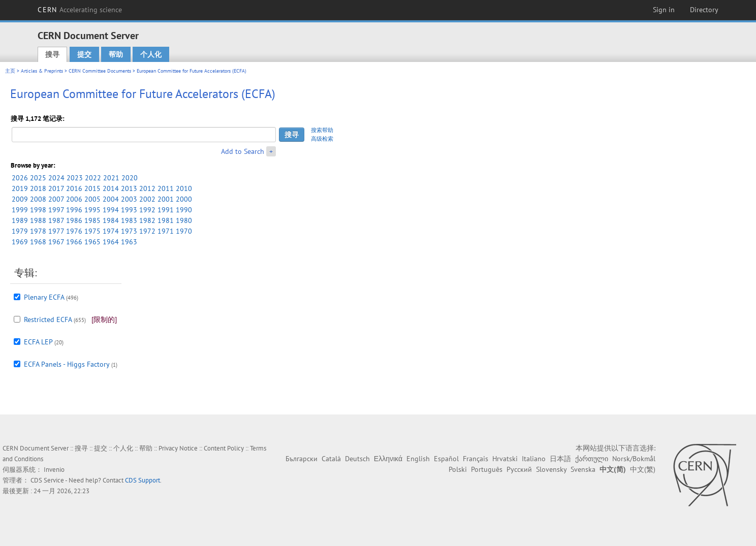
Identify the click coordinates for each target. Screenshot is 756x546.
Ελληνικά (388, 459)
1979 (20, 231)
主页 (10, 71)
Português (487, 469)
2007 (56, 199)
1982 (147, 220)
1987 (56, 220)
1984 (111, 220)
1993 (129, 210)
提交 (84, 54)
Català (331, 459)
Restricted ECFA (48, 319)
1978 (38, 231)
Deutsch (357, 459)
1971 (166, 231)
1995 (92, 210)
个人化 (151, 54)
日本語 (560, 459)
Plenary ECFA (44, 297)
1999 (20, 210)
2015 (92, 188)
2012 (147, 188)
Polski (458, 469)
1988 (38, 220)
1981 (166, 220)
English (418, 459)
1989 (20, 220)
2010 (184, 188)
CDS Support (143, 480)
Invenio (54, 470)
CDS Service (47, 480)
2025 (38, 178)
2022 (93, 178)
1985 (92, 220)
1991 (166, 210)
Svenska (583, 469)
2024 (56, 178)
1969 (20, 242)
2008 (38, 199)
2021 (111, 178)
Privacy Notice (178, 448)
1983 (129, 220)
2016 (74, 188)
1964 (111, 242)
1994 (111, 210)
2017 (56, 188)
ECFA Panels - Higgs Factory (67, 364)
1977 (56, 231)
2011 (166, 188)
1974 (111, 231)
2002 (147, 199)
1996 (74, 210)
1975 (92, 231)
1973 (129, 231)
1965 (92, 242)
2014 (111, 188)
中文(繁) (643, 469)
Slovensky (551, 469)
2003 (129, 199)
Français (476, 459)
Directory (704, 10)
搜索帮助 (322, 130)
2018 (38, 188)
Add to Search (243, 151)
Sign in (664, 10)
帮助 (116, 54)
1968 (38, 242)
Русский (519, 469)
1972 (147, 231)
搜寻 (52, 54)
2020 (130, 178)
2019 (20, 188)
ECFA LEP (38, 342)
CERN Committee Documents (100, 71)
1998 (38, 210)
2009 (20, 199)
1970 (184, 231)
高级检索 (322, 139)
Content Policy (224, 448)
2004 (111, 199)
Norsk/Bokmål (634, 459)
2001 (166, 199)
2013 (129, 188)
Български (302, 459)
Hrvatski (505, 459)
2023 (75, 178)
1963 (129, 242)
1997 (56, 210)
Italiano (534, 459)
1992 (147, 210)
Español (446, 459)
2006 (74, 199)
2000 (184, 199)
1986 (74, 220)
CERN (80, 10)
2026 (20, 178)
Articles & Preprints (42, 71)
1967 (56, 242)
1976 (74, 231)
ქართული (592, 459)
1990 (184, 210)
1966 (74, 242)
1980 (184, 220)
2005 (92, 199)
